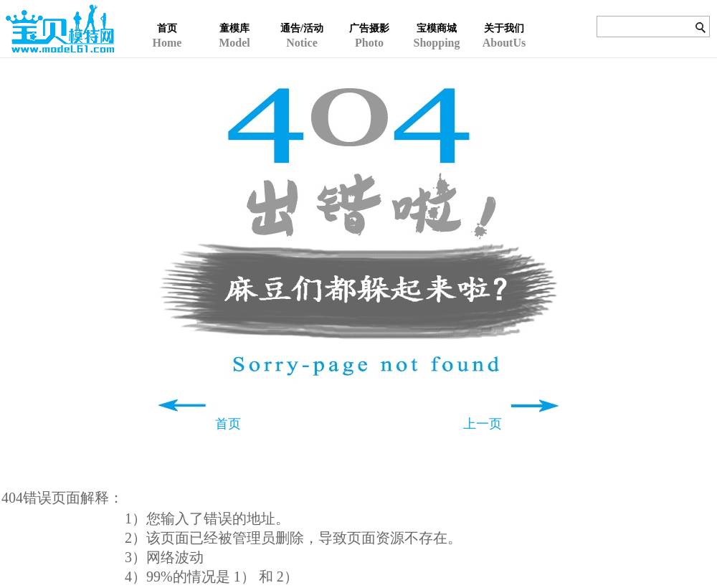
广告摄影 (369, 28)
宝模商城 (437, 28)
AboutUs (504, 15)
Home (167, 15)
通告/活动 (302, 28)
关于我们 (504, 28)
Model (234, 15)
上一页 (483, 424)
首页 (167, 28)
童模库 (234, 28)
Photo (369, 15)
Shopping (437, 15)
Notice (302, 15)
